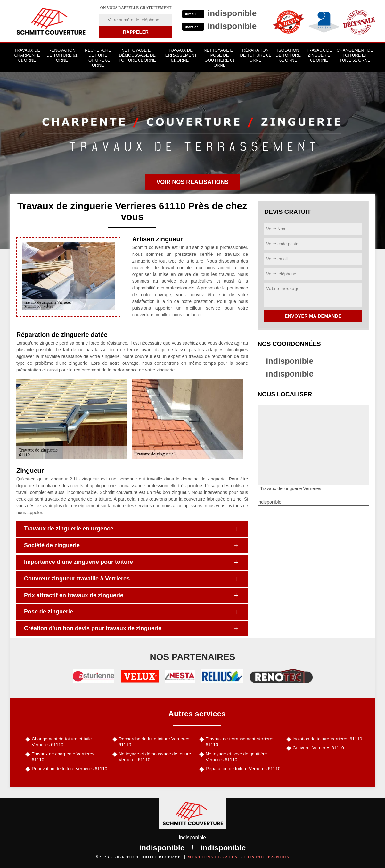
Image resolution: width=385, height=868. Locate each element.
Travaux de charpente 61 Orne (27, 55)
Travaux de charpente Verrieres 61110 (63, 757)
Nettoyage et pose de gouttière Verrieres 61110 (236, 757)
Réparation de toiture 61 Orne (255, 55)
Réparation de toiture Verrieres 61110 (243, 769)
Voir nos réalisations (192, 182)
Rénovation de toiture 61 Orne (62, 55)
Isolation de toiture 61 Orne (288, 55)
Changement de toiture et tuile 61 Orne (355, 55)
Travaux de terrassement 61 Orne (180, 55)
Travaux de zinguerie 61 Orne (319, 55)
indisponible (290, 361)
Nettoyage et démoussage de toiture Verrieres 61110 (155, 757)
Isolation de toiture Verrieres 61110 (328, 739)
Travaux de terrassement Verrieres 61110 (240, 742)
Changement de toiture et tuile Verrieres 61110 (62, 742)
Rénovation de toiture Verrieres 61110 (70, 769)
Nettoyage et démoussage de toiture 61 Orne (137, 55)
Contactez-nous (267, 857)
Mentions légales (213, 857)
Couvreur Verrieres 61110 (318, 748)
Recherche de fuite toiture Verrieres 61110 (154, 742)
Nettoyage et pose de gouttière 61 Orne (220, 58)
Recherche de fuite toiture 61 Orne (98, 58)
